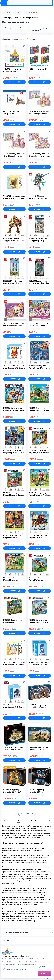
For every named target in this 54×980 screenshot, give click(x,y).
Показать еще (27, 814)
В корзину (14, 82)
